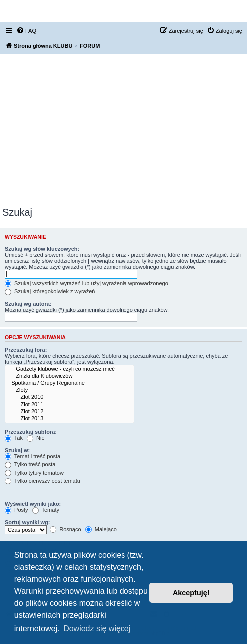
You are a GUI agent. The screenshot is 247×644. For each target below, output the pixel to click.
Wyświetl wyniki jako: (33, 504)
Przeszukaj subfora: (31, 432)
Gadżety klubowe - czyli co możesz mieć (70, 369)
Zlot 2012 (70, 412)
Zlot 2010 (70, 397)
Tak (14, 438)
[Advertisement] (123, 132)
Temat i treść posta (33, 456)
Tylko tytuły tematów (34, 473)
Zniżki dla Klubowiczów (70, 376)
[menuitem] (26, 31)
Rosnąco (65, 529)
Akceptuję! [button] (191, 593)
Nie (36, 438)
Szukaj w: (17, 450)
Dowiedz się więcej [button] (97, 628)
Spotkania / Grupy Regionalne (70, 383)
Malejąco (101, 529)
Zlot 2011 (70, 405)
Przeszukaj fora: (26, 350)
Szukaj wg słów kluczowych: (42, 249)
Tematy (46, 510)
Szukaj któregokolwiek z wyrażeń (50, 291)
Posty (17, 510)
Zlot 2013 (70, 419)
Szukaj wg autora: (28, 304)
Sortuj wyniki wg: (27, 522)
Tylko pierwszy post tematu (43, 481)
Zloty (70, 390)
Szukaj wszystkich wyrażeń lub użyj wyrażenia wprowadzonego (87, 283)
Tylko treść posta (30, 464)
